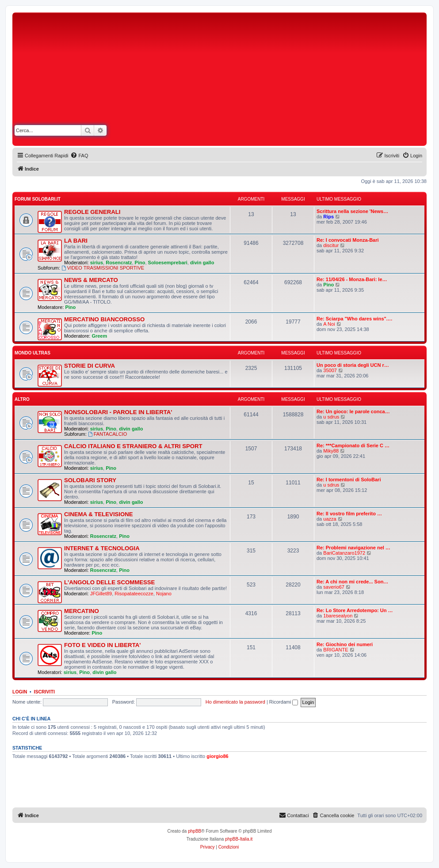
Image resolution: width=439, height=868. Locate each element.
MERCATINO (82, 611)
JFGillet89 (101, 594)
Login (20, 692)
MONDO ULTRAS (32, 353)
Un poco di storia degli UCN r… (353, 365)
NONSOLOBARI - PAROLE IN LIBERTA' (118, 412)
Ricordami (284, 702)
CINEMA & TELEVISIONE (99, 514)
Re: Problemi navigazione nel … (353, 548)
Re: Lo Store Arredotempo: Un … (355, 610)
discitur (331, 245)
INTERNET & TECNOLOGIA (102, 548)
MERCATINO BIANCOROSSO (104, 319)
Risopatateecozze (134, 594)
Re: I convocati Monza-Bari (348, 240)
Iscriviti (44, 692)
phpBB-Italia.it (239, 839)
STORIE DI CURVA (90, 366)
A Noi (329, 324)
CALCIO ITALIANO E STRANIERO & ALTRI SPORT (133, 446)
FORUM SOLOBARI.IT (38, 199)
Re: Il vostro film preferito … (349, 514)
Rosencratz (119, 263)
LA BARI (76, 241)
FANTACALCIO (107, 434)
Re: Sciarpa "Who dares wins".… (355, 319)
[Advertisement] (298, 81)
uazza (330, 519)
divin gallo (202, 263)
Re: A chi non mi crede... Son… (352, 582)
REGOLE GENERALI (92, 212)
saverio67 (334, 587)
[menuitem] (79, 156)
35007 (330, 370)
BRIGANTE (336, 650)
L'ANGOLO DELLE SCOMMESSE (109, 582)
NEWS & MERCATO (91, 280)
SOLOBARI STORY (90, 480)
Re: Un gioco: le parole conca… (353, 411)
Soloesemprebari (168, 263)
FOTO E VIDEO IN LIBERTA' (102, 645)
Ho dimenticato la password (235, 702)
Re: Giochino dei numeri (345, 644)
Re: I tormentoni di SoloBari (349, 480)
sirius (97, 263)
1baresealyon (338, 616)
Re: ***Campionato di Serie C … (353, 445)
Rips (328, 217)
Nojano (164, 594)
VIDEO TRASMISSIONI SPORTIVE (103, 268)
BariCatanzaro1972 (344, 553)
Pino (140, 263)
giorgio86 (218, 756)
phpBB (195, 831)
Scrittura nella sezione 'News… (352, 211)
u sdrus (331, 417)
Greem (99, 336)
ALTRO (22, 399)
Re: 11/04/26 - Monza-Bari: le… (352, 279)
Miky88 (331, 451)
